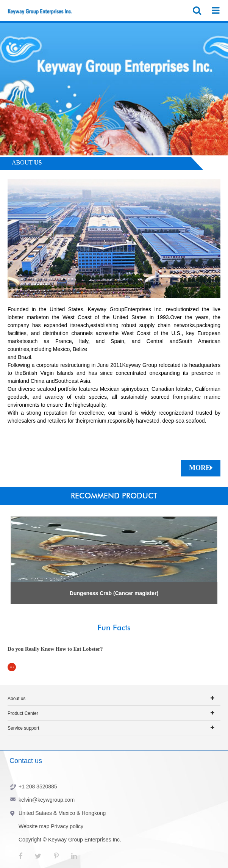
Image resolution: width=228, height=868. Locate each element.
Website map (34, 826)
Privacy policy (67, 826)
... (12, 666)
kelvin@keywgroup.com (47, 800)
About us (16, 699)
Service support (23, 728)
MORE (201, 468)
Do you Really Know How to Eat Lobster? (55, 649)
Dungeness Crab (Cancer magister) (114, 593)
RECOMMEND (114, 496)
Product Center (23, 713)
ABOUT (27, 162)
